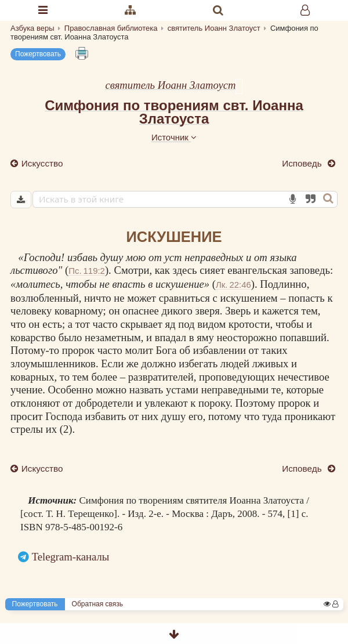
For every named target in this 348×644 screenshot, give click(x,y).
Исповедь (303, 163)
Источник (174, 137)
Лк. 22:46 (233, 285)
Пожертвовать (38, 54)
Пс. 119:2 (87, 271)
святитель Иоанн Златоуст (171, 85)
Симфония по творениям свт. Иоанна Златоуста (174, 112)
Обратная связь (97, 604)
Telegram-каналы (71, 557)
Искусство (41, 163)
